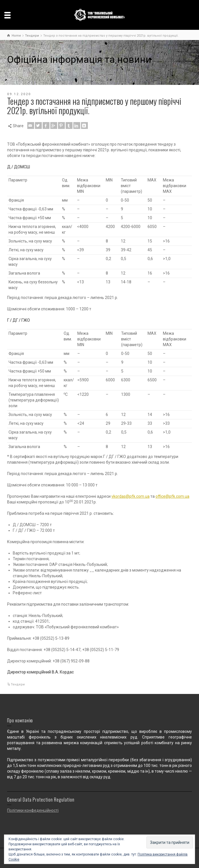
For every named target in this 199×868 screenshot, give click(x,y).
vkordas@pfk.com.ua (130, 496)
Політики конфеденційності (33, 810)
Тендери (18, 684)
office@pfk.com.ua (172, 496)
